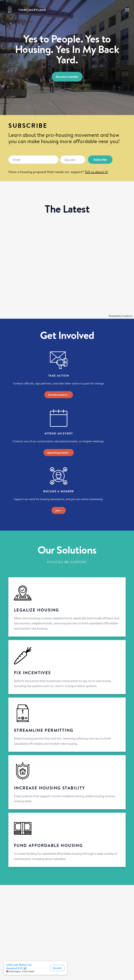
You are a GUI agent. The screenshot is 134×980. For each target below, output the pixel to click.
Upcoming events (59, 453)
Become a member (67, 77)
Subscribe (100, 160)
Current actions (59, 395)
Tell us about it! (96, 172)
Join (59, 510)
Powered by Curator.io (120, 316)
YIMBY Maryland (32, 10)
